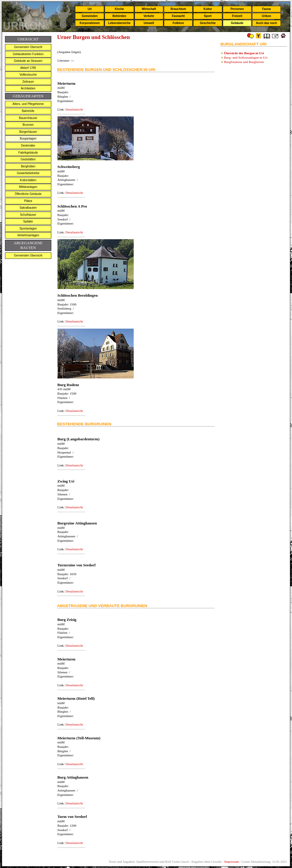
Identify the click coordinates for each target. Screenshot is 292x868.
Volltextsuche (28, 75)
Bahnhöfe (28, 111)
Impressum (232, 862)
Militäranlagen (28, 187)
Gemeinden (90, 16)
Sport (208, 16)
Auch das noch (266, 23)
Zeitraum (28, 82)
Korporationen (90, 23)
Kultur (208, 9)
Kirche (119, 9)
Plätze (28, 201)
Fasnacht (178, 16)
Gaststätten (28, 159)
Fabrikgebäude (28, 153)
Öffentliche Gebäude (28, 194)
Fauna (266, 9)
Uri (90, 9)
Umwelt (149, 23)
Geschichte (208, 23)
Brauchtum (178, 9)
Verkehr (149, 16)
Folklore (178, 23)
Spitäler (28, 221)
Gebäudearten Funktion (28, 54)
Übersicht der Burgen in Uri (244, 53)
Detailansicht (74, 109)
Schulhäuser (28, 215)
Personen (237, 9)
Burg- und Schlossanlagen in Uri (246, 57)
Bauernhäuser (28, 118)
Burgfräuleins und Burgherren (244, 62)
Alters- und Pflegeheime (28, 104)
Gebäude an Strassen (28, 61)
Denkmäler (28, 146)
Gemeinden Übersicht (28, 47)
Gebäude (237, 23)
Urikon (266, 16)
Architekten (28, 88)
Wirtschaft (149, 9)
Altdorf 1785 (28, 68)
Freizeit (237, 16)
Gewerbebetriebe (28, 173)
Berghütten (28, 166)
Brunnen (28, 125)
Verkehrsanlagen (28, 235)
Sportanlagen (28, 229)
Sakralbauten (28, 208)
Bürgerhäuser (28, 132)
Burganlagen (28, 139)
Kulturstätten (28, 180)
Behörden (119, 16)
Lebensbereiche (119, 23)
